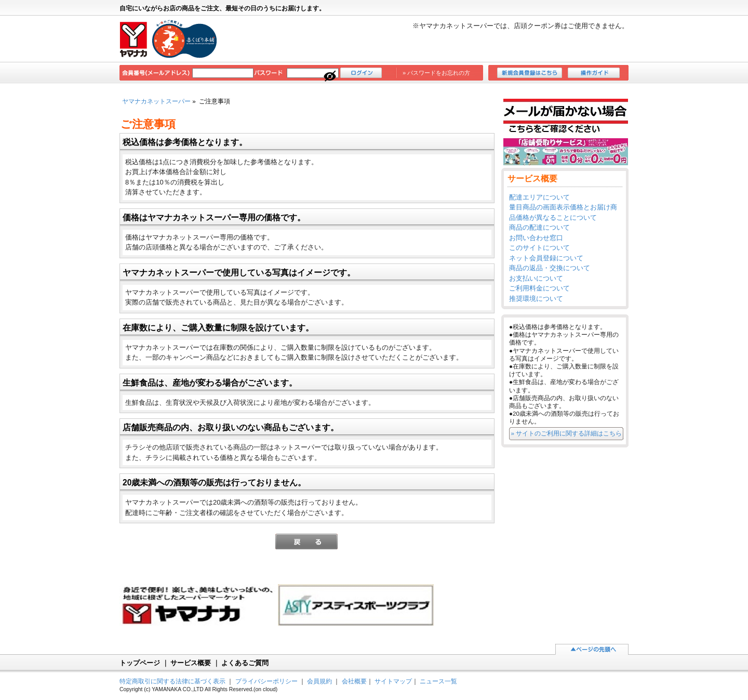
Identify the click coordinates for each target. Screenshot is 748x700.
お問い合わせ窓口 (536, 238)
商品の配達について (539, 227)
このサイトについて (539, 248)
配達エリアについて (539, 197)
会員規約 (319, 681)
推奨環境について (536, 299)
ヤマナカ (169, 39)
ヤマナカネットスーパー (156, 101)
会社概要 (354, 681)
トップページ (140, 663)
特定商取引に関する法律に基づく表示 (172, 681)
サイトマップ (393, 681)
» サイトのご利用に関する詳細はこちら (567, 433)
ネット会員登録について (546, 258)
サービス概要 (191, 663)
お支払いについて (536, 278)
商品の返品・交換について (550, 268)
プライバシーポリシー (266, 681)
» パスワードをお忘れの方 (436, 73)
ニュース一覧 (438, 681)
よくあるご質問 (245, 663)
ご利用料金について (539, 288)
